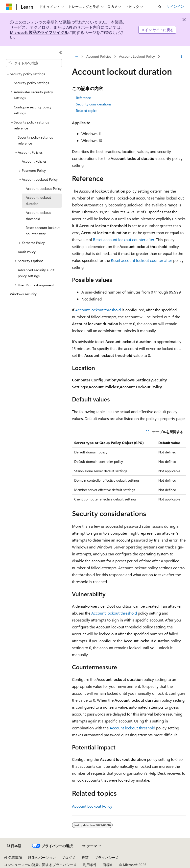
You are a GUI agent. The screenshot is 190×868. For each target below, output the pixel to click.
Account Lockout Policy (137, 56)
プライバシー (105, 857)
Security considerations (94, 104)
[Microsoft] (9, 7)
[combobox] (34, 63)
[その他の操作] (182, 57)
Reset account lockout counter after (124, 239)
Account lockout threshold (98, 310)
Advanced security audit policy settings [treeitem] (36, 273)
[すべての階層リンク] (76, 57)
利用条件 (90, 865)
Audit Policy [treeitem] (27, 252)
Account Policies (99, 56)
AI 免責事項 (13, 857)
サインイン (175, 6)
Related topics (87, 111)
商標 (106, 865)
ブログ (67, 857)
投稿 (85, 857)
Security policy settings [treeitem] (31, 83)
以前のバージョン (42, 857)
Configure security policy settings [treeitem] (33, 110)
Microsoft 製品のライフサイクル (39, 32)
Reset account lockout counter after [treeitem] (43, 231)
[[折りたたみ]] (61, 53)
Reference (83, 98)
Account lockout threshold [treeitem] (38, 216)
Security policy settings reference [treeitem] (35, 140)
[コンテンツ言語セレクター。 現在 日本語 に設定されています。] (14, 846)
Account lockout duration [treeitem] (38, 200)
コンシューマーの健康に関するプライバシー (39, 865)
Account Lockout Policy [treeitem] (44, 188)
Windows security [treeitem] (23, 294)
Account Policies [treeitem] (34, 161)
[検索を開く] (160, 7)
